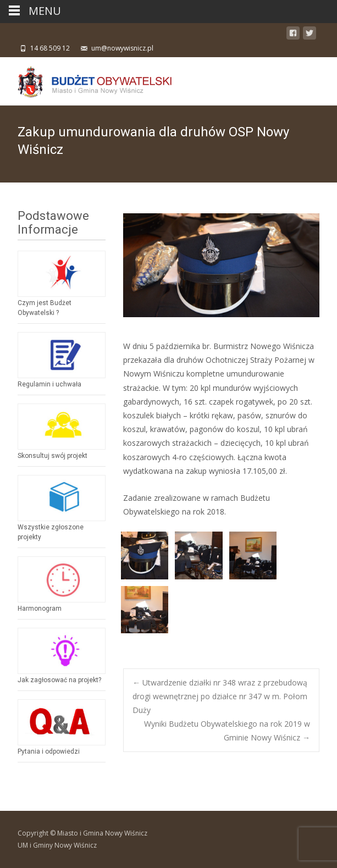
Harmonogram (40, 609)
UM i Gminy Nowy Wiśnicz (57, 845)
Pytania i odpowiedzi (49, 751)
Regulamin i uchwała (49, 384)
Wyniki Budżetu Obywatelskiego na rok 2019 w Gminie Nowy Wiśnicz (227, 731)
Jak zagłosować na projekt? (59, 680)
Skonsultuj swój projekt (53, 456)
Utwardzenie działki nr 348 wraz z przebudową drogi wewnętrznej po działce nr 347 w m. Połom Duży (220, 696)
